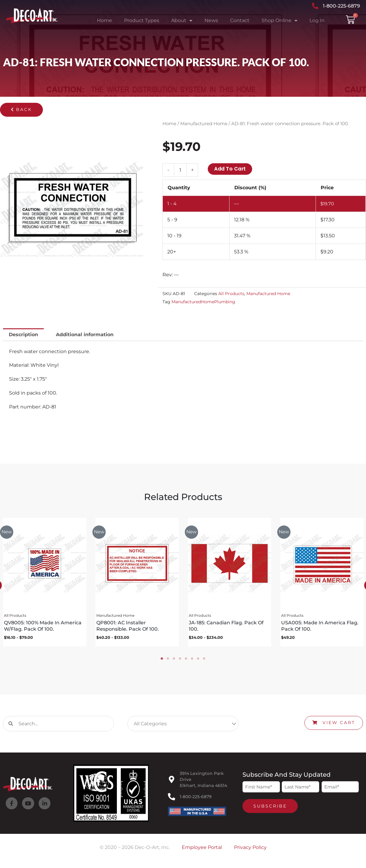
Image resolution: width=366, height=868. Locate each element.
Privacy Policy (250, 850)
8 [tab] (204, 661)
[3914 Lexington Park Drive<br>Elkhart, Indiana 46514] (172, 782)
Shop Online (279, 21)
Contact (240, 20)
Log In (317, 20)
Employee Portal (202, 850)
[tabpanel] (137, 584)
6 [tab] (192, 661)
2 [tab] (168, 661)
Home (104, 20)
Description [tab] (23, 335)
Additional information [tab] (85, 335)
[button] (21, 110)
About (182, 21)
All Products (231, 294)
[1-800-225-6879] (172, 799)
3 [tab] (174, 661)
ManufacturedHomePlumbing (203, 302)
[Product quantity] (180, 170)
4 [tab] (180, 661)
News (211, 20)
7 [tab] (198, 661)
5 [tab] (186, 661)
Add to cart (230, 169)
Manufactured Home (204, 124)
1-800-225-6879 (196, 799)
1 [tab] (162, 661)
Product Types (142, 20)
